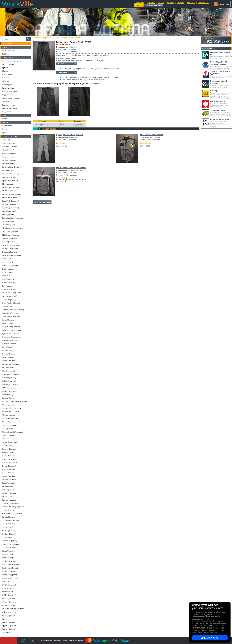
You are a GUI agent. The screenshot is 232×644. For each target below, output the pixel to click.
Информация (204, 3)
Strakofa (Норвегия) (9, 541)
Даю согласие (210, 638)
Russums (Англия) (9, 500)
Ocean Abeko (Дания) (10, 442)
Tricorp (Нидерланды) (10, 575)
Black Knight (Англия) (10, 187)
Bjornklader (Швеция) (10, 181)
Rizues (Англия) (8, 486)
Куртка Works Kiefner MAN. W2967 (71, 168)
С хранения (71, 49)
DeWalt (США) (8, 259)
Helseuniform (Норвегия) (11, 330)
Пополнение (8, 43)
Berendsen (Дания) (9, 170)
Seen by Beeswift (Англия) (12, 514)
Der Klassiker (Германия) (11, 255)
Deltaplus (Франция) (10, 252)
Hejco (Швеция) (8, 323)
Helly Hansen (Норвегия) (11, 327)
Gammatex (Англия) (10, 296)
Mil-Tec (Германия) (9, 425)
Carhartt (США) (8, 221)
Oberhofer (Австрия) (10, 439)
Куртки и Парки (8, 64)
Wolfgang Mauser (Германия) (13, 609)
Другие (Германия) (9, 626)
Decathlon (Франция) (10, 249)
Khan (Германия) (8, 371)
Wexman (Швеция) (9, 605)
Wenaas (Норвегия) (9, 602)
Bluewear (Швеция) (9, 198)
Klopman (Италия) (9, 378)
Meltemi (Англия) (9, 415)
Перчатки (6, 102)
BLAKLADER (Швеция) (11, 194)
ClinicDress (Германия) (11, 235)
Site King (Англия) (9, 531)
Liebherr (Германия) (10, 391)
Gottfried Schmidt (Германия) (13, 310)
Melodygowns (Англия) (11, 412)
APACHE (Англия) (9, 153)
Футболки (6, 78)
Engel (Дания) (7, 272)
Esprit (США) (7, 276)
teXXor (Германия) (9, 561)
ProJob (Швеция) (8, 469)
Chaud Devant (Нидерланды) (13, 228)
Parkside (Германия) (10, 449)
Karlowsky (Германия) (10, 364)
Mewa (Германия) (9, 422)
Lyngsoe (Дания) (8, 398)
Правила (181, 3)
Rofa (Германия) (8, 490)
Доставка (151, 3)
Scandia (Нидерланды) (10, 503)
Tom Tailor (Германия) (10, 565)
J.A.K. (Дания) (8, 347)
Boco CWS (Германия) (11, 201)
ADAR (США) (8, 140)
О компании (139, 3)
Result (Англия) (8, 483)
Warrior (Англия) (8, 599)
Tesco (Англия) (8, 554)
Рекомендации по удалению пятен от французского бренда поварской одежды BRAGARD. (221, 113)
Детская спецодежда (10, 108)
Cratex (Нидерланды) (10, 238)
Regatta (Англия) (8, 476)
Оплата (161, 3)
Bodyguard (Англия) (10, 204)
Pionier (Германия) (9, 456)
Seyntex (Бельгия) (9, 517)
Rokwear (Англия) (9, 493)
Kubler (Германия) (9, 381)
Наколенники (7, 126)
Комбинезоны (7, 74)
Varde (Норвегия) (9, 588)
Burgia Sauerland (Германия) (13, 218)
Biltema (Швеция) (9, 177)
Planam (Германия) (9, 459)
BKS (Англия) (7, 184)
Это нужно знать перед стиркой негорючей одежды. (221, 74)
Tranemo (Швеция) (9, 571)
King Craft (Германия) (10, 374)
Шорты (5, 71)
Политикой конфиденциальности (204, 620)
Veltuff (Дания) (8, 592)
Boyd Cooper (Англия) (10, 208)
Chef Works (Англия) (10, 232)
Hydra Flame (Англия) (10, 334)
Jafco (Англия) (8, 351)
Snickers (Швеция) (9, 534)
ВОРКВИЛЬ (37, 38)
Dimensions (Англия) (10, 266)
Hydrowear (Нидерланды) (12, 337)
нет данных (6, 632)
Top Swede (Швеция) (10, 568)
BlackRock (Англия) (10, 191)
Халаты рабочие (8, 85)
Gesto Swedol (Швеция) (11, 303)
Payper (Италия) (8, 452)
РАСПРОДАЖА (8, 51)
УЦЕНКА (6, 54)
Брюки (47, 38)
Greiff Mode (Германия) (11, 317)
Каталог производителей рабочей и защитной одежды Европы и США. (221, 104)
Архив (5, 132)
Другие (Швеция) (9, 629)
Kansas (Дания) (8, 357)
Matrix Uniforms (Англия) (12, 408)
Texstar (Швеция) (9, 558)
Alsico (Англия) (8, 150)
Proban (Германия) (9, 466)
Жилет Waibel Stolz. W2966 (151, 135)
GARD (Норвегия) (9, 300)
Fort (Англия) (7, 286)
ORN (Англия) (8, 446)
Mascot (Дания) (8, 405)
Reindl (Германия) (9, 480)
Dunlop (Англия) (8, 269)
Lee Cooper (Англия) (10, 384)
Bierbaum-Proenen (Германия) (13, 174)
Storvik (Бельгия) (9, 537)
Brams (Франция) (9, 215)
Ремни (4, 129)
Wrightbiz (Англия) (9, 612)
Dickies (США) (8, 262)
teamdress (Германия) (10, 548)
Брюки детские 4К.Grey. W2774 (70, 135)
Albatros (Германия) (10, 143)
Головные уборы (8, 105)
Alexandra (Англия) (9, 147)
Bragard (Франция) (9, 211)
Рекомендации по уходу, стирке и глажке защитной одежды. (221, 65)
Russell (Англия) (8, 497)
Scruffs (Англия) (8, 510)
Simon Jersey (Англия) (10, 520)
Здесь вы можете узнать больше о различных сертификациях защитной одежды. (221, 123)
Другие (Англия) (8, 622)
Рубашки (5, 81)
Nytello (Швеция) (9, 435)
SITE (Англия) (8, 527)
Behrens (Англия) (9, 164)
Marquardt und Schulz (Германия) (14, 401)
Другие (74, 47)
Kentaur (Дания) (8, 367)
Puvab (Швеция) (8, 473)
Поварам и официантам (11, 98)
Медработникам (8, 95)
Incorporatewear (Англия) (11, 340)
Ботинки (5, 119)
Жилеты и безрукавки (10, 91)
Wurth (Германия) (9, 615)
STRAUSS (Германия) (10, 544)
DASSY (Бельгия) (9, 242)
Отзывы (171, 3)
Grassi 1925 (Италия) (10, 313)
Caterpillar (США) (9, 225)
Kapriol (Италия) (8, 361)
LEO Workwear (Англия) (11, 388)
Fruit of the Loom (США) (11, 293)
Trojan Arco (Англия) (10, 578)
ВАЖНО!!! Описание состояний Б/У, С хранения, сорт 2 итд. (221, 55)
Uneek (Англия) (8, 582)
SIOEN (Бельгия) (9, 524)
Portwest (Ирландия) (10, 463)
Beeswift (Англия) (9, 160)
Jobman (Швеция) (9, 354)
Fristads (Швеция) (9, 289)
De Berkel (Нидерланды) (11, 245)
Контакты (191, 3)
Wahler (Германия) (9, 595)
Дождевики (6, 112)
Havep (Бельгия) (8, 320)
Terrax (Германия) (9, 551)
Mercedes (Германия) (10, 418)
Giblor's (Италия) (9, 306)
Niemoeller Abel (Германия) (12, 432)
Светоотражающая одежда (12, 61)
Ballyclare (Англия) (9, 157)
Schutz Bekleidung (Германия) (13, 507)
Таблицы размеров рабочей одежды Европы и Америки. (221, 84)
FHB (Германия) (8, 279)
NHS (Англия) (7, 429)
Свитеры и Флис (8, 88)
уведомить (78, 125)
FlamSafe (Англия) (9, 283)
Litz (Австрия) (7, 395)
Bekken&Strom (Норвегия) (12, 167)
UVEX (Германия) (9, 585)
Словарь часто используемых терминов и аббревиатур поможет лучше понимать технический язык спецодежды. (221, 94)
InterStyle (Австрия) (10, 344)
